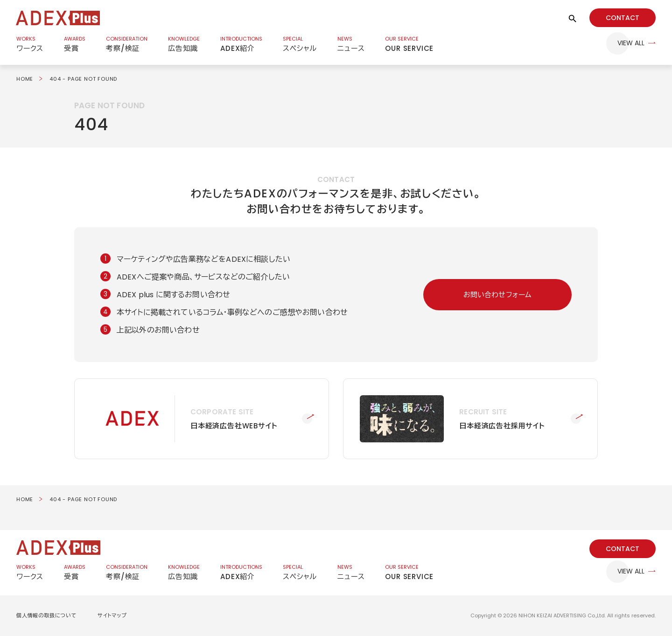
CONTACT (623, 18)
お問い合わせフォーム (498, 295)
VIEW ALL (631, 43)
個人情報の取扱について (47, 615)
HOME (25, 79)
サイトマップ (112, 615)
